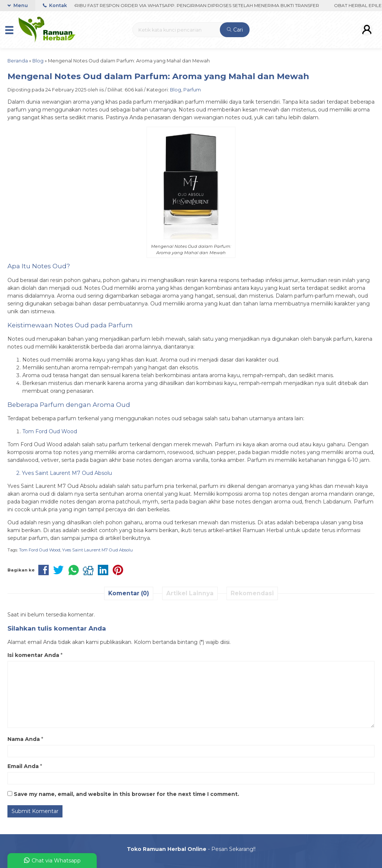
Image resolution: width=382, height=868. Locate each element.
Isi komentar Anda (33, 655)
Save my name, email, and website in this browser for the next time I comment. (126, 794)
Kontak (55, 5)
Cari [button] (235, 30)
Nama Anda (24, 739)
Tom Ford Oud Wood (40, 550)
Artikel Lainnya (190, 593)
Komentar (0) (129, 593)
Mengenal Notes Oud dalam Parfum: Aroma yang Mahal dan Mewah (158, 76)
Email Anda (23, 766)
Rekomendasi (252, 593)
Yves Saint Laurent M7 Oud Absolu (97, 550)
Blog (176, 90)
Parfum (192, 90)
